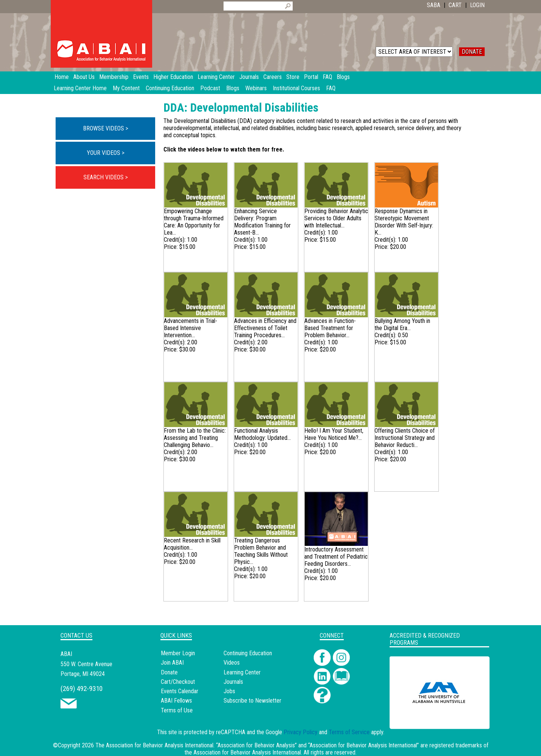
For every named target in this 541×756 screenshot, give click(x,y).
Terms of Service (349, 732)
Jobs (229, 691)
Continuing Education (170, 88)
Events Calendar (180, 691)
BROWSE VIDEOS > (106, 128)
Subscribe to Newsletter (252, 701)
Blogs (233, 88)
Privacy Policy (301, 732)
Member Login (178, 653)
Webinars (256, 88)
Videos (232, 663)
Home (62, 77)
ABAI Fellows (176, 701)
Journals (233, 682)
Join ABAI (172, 663)
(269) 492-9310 (82, 689)
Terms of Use (177, 710)
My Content (126, 88)
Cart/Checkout (178, 682)
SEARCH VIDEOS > (106, 177)
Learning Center (242, 672)
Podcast (210, 88)
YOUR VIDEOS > (106, 153)
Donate (169, 672)
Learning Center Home (80, 88)
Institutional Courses (296, 88)
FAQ (331, 88)
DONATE (472, 52)
